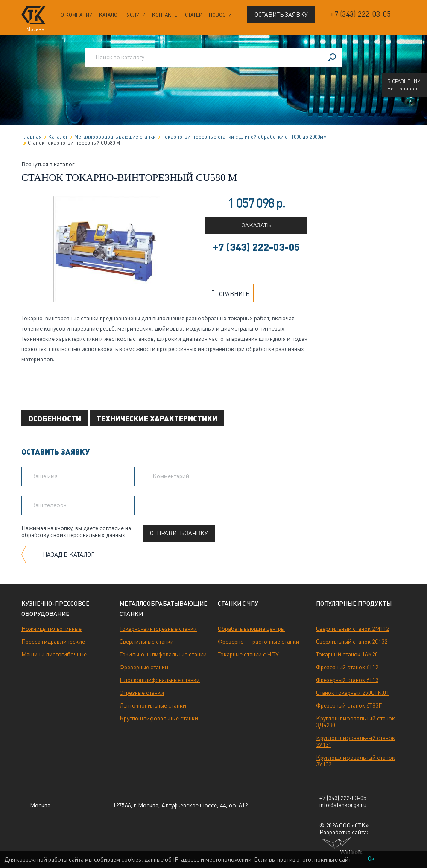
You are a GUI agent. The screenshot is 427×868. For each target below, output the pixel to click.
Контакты (165, 15)
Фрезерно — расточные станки (259, 642)
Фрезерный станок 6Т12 (347, 667)
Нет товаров (402, 89)
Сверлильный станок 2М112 (352, 629)
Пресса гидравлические (53, 642)
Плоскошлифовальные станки (160, 680)
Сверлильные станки (147, 642)
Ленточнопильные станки (153, 705)
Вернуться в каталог (48, 164)
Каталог (110, 15)
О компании (77, 15)
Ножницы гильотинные (51, 629)
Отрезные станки (142, 693)
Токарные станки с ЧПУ (248, 654)
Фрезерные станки (144, 667)
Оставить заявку (281, 15)
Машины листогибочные (54, 654)
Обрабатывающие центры (251, 629)
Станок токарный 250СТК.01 (352, 693)
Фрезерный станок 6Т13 (347, 680)
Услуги (136, 15)
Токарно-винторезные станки (158, 629)
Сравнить (230, 294)
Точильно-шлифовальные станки (163, 654)
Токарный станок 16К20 (347, 654)
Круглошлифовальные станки (159, 718)
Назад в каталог (69, 554)
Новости (220, 15)
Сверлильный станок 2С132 (352, 642)
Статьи (194, 15)
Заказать (256, 225)
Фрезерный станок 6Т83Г (349, 705)
